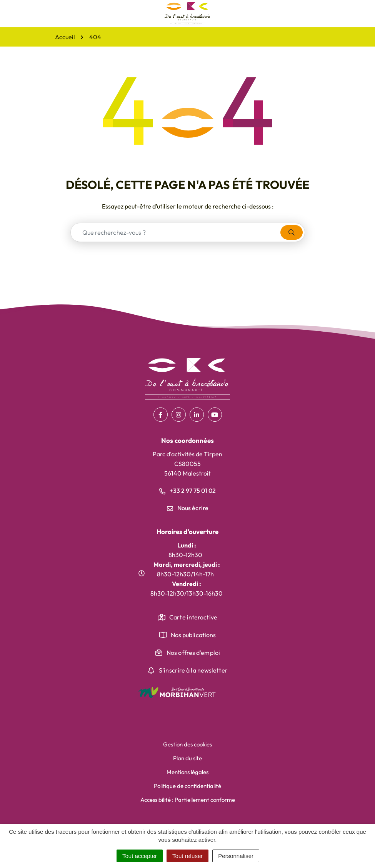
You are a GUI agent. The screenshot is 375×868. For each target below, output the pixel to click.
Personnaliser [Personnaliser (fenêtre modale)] (236, 856)
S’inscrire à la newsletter (193, 670)
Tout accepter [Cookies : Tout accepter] (140, 856)
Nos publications (193, 635)
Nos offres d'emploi (193, 653)
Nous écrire (188, 508)
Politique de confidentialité (187, 786)
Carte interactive (193, 617)
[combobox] (176, 232)
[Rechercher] (292, 232)
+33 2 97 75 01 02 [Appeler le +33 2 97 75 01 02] (187, 491)
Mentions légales (187, 772)
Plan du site (187, 758)
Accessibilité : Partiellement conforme (188, 800)
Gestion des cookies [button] (187, 744)
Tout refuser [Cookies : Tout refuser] (187, 856)
